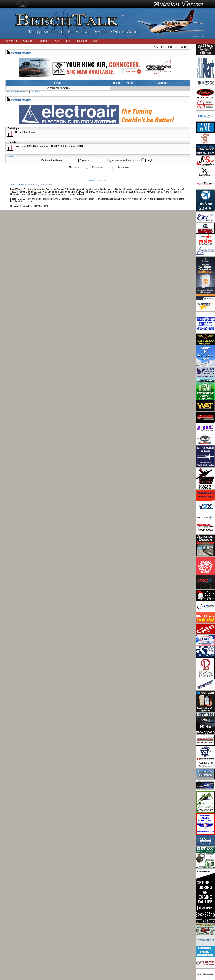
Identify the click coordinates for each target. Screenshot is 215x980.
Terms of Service (18, 185)
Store (96, 41)
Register (82, 41)
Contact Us (46, 185)
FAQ (56, 41)
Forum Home (21, 53)
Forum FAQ (34, 185)
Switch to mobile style (98, 181)
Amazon (28, 41)
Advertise (11, 41)
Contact (43, 41)
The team (35, 92)
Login (68, 41)
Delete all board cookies (17, 92)
